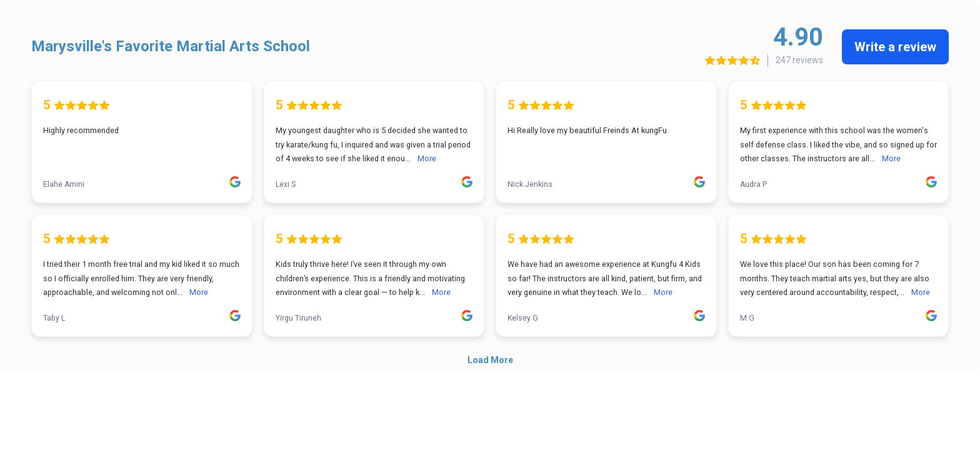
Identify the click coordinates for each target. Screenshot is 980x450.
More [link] (427, 158)
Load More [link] (490, 360)
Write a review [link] (895, 47)
